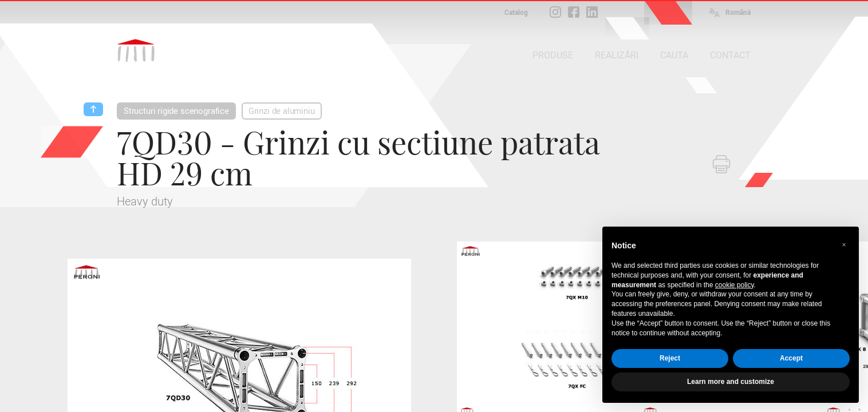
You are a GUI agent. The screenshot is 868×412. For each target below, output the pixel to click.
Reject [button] (670, 358)
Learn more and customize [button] (731, 382)
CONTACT (730, 55)
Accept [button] (791, 358)
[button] (844, 245)
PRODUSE (553, 55)
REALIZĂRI (617, 55)
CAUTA (674, 55)
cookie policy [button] (735, 285)
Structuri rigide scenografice (176, 111)
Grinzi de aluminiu (282, 111)
